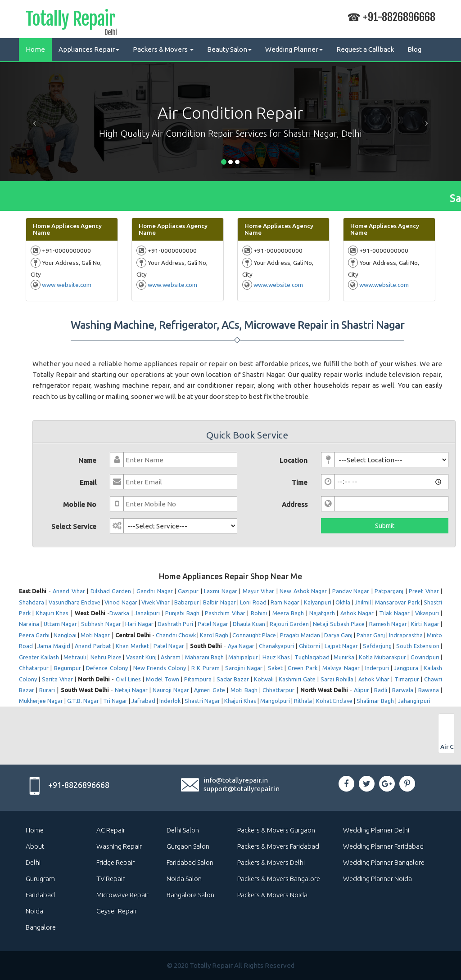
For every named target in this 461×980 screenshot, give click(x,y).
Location (294, 460)
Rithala (303, 701)
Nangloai (65, 635)
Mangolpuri (275, 701)
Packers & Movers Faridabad (278, 846)
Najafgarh (322, 613)
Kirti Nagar (425, 624)
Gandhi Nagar (154, 591)
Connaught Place (254, 635)
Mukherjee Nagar (41, 701)
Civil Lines (128, 679)
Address (295, 504)
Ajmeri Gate (210, 690)
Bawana (429, 690)
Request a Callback (365, 49)
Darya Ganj (338, 635)
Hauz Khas (276, 657)
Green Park (302, 668)
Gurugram (40, 879)
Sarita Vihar (57, 679)
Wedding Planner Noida (377, 879)
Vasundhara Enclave (75, 602)
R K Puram (206, 668)
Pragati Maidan (300, 635)
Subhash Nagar (101, 624)
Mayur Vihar (258, 591)
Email (88, 482)
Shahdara (32, 602)
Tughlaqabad (312, 657)
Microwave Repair (122, 895)
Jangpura (406, 668)
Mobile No (80, 504)
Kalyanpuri (318, 602)
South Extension (418, 646)
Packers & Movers (163, 49)
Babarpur (187, 602)
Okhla (343, 602)
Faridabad (40, 895)
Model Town (163, 679)
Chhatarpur (34, 668)
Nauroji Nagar (171, 690)
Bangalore (41, 927)
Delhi (33, 862)
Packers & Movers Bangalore (279, 879)
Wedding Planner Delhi (376, 830)
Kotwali (264, 679)
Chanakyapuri (276, 646)
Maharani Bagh (204, 657)
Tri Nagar (115, 701)
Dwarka (119, 613)
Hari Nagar (139, 624)
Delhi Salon (183, 830)
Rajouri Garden (289, 624)
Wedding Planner (294, 49)
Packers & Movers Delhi (271, 862)
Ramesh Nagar (388, 624)
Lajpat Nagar (341, 646)
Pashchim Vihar (225, 613)
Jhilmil (363, 602)
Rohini (259, 613)
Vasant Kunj (141, 657)
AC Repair (111, 830)
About (35, 846)
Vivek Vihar (156, 602)
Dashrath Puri (175, 624)
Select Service (74, 526)
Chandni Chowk (176, 635)
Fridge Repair (115, 862)
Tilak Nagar (394, 613)
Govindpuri (425, 657)
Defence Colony (107, 668)
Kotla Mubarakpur (382, 657)
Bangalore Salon (190, 895)
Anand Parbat (93, 646)
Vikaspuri (427, 613)
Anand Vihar (69, 591)
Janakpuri (147, 613)
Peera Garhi (34, 635)
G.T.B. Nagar (83, 701)
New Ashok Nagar (303, 591)
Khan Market (132, 646)
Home (35, 49)
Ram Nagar (285, 602)
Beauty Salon (229, 49)
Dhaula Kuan (249, 624)
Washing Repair (119, 846)
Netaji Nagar (131, 690)
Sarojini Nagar (244, 668)
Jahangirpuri (414, 701)
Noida (34, 911)
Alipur (362, 690)
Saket (275, 668)
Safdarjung (377, 646)
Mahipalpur (243, 657)
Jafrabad (143, 701)
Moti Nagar (95, 635)
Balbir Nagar (219, 602)
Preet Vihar (424, 591)
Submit (385, 526)
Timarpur (407, 679)
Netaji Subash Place (339, 624)
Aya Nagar (241, 646)
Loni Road (253, 602)
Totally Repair (70, 21)
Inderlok (170, 701)
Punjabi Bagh (182, 613)
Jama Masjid (54, 646)
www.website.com (67, 285)
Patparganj (389, 591)
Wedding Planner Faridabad (383, 846)
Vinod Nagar (121, 602)
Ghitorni (310, 646)
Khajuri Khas (52, 613)
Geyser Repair (117, 911)
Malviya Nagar (341, 668)
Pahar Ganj (371, 635)
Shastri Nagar (202, 701)
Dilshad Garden (111, 591)
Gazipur (188, 591)
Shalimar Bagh (375, 701)
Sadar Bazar (233, 679)
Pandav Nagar (351, 591)
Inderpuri (377, 668)
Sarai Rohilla (337, 679)
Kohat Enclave (334, 701)
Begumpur (68, 668)
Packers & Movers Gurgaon (276, 830)
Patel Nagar (213, 624)
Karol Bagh (214, 635)
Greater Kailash (39, 657)
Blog (414, 49)
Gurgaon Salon (188, 846)
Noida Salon (184, 879)
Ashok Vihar (374, 679)
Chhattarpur (278, 690)
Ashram (171, 657)
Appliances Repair (89, 49)
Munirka (344, 657)
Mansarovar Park (397, 602)
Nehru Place (106, 657)
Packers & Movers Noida (272, 895)
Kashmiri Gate (297, 679)
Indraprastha (406, 635)
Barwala (403, 690)
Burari (47, 690)
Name (87, 460)
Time (300, 482)
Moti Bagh (244, 690)
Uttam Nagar (60, 624)
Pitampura (198, 679)
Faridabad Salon (190, 862)
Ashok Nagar (357, 613)
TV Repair (111, 879)
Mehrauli (75, 657)
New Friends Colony (160, 668)
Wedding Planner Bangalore (384, 862)
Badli (381, 690)
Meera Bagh (288, 613)
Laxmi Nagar (220, 591)
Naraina (29, 624)
